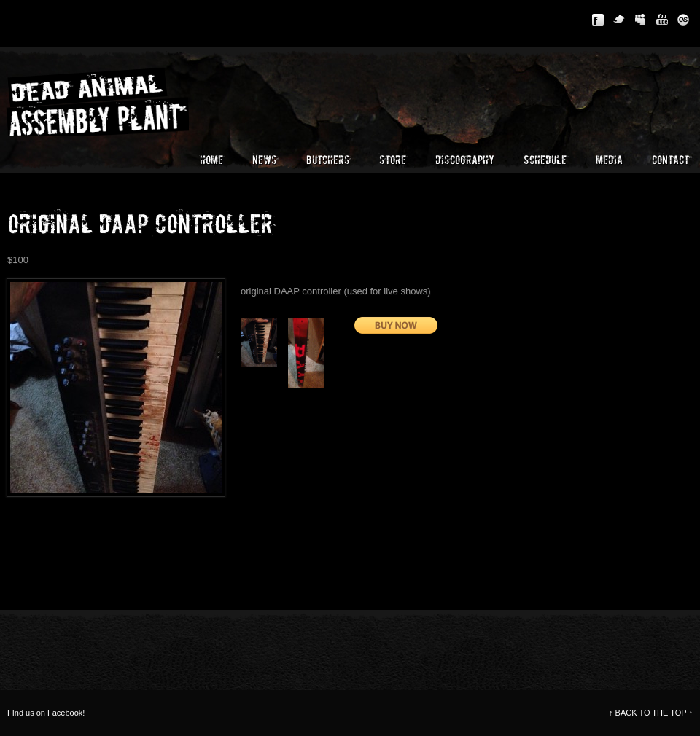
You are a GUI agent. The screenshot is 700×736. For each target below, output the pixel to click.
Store (393, 160)
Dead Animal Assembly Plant (117, 100)
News (265, 160)
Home (211, 160)
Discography (465, 160)
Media (609, 160)
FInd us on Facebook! (46, 713)
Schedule (545, 160)
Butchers (328, 160)
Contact (670, 160)
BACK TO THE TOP (651, 713)
